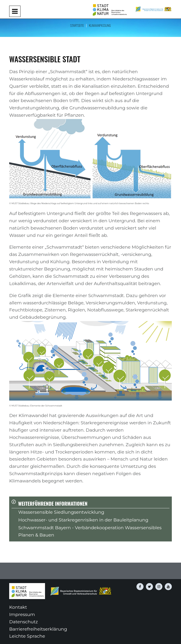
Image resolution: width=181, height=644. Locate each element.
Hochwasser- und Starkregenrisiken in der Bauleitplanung (83, 520)
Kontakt (18, 607)
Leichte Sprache (27, 636)
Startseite (77, 25)
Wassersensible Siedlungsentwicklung (61, 512)
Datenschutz (23, 622)
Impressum (22, 614)
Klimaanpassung (100, 25)
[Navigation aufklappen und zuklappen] (15, 11)
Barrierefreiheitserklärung (38, 629)
